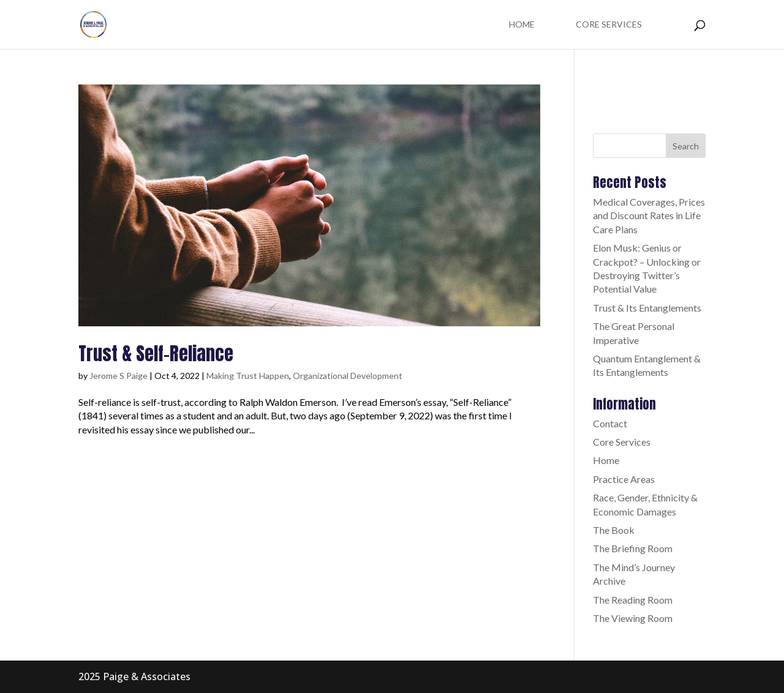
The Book (614, 530)
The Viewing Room (633, 618)
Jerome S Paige (119, 376)
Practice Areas (624, 479)
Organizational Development (348, 376)
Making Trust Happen (248, 376)
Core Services (609, 25)
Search (686, 146)
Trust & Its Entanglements (647, 308)
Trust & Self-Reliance (156, 354)
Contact (610, 423)
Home (522, 25)
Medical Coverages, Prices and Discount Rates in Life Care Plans (649, 215)
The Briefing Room (633, 548)
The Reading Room (633, 600)
